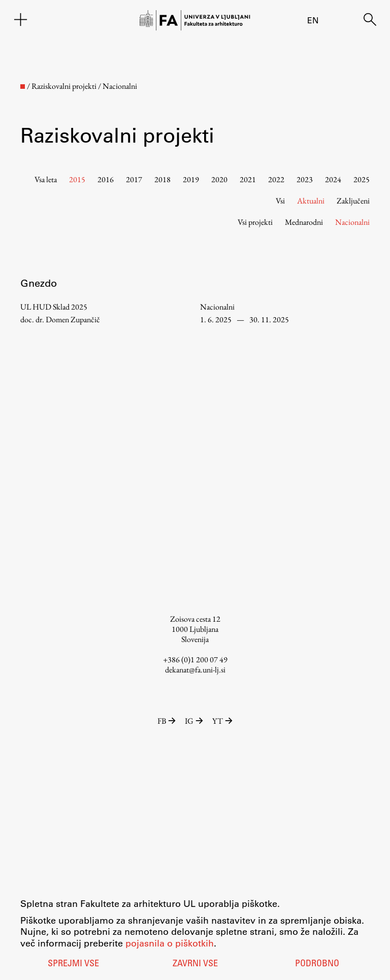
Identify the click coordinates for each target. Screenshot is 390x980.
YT (222, 721)
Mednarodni (304, 222)
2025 (362, 179)
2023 (305, 179)
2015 (77, 179)
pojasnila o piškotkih (170, 943)
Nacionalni (352, 222)
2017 (134, 179)
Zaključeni (353, 201)
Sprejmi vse (73, 964)
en (313, 20)
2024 (333, 179)
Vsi (280, 201)
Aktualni (311, 201)
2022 (276, 179)
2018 (162, 179)
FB (167, 721)
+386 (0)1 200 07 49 (195, 660)
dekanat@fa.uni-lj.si (195, 670)
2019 (191, 179)
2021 (248, 179)
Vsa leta (46, 179)
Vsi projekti (255, 222)
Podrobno (317, 964)
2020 (219, 179)
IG (195, 721)
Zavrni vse (195, 964)
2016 (106, 179)
